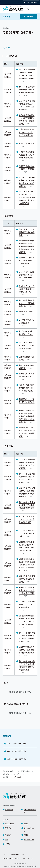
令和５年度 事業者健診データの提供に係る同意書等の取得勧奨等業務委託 (27, 667)
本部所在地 (9, 810)
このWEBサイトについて (18, 855)
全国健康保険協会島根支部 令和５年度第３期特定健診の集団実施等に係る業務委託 (27, 565)
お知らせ (27, 835)
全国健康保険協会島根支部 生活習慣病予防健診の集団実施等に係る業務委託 (27, 547)
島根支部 (7, 16)
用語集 (7, 844)
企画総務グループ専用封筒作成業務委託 (27, 402)
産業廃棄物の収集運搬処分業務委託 (27, 376)
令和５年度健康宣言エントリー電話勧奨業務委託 (27, 303)
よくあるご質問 (29, 839)
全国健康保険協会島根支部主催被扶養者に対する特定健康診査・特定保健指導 (27, 621)
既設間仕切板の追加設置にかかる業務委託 (27, 169)
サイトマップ (28, 859)
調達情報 (7, 736)
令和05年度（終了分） (17, 759)
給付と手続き (10, 824)
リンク (5, 855)
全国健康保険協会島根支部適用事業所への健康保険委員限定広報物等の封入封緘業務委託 (27, 246)
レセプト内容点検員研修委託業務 (27, 323)
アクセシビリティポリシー (12, 859)
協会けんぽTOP (11, 771)
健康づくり (9, 828)
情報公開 (8, 835)
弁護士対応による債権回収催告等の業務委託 (27, 232)
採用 (7, 839)
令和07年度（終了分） (17, 743)
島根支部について (20, 774)
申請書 (26, 824)
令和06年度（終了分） (17, 751)
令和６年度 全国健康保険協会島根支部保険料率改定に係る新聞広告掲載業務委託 (27, 75)
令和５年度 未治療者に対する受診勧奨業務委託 (27, 533)
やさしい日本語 (32, 2)
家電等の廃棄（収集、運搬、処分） (26, 334)
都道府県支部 (25, 771)
